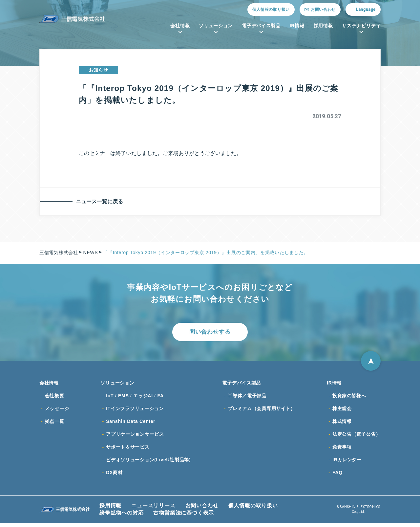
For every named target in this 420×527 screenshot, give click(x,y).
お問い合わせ (202, 509)
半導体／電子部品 (247, 398)
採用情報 (323, 26)
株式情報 (342, 424)
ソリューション (216, 26)
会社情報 (180, 26)
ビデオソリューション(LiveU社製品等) (148, 463)
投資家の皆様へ (349, 398)
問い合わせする (210, 332)
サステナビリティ (361, 26)
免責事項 (342, 450)
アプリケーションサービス (135, 437)
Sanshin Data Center (131, 424)
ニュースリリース (153, 509)
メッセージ (57, 411)
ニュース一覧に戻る (101, 201)
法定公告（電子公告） (357, 437)
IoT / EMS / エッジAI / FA (135, 398)
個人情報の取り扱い (271, 10)
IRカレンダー (347, 463)
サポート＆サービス (128, 450)
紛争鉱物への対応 (121, 517)
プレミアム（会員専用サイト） (262, 411)
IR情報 (297, 26)
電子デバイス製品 (261, 26)
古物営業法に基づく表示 (184, 517)
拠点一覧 (55, 424)
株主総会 (342, 411)
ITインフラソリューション (135, 411)
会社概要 (55, 398)
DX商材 (114, 476)
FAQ (337, 476)
